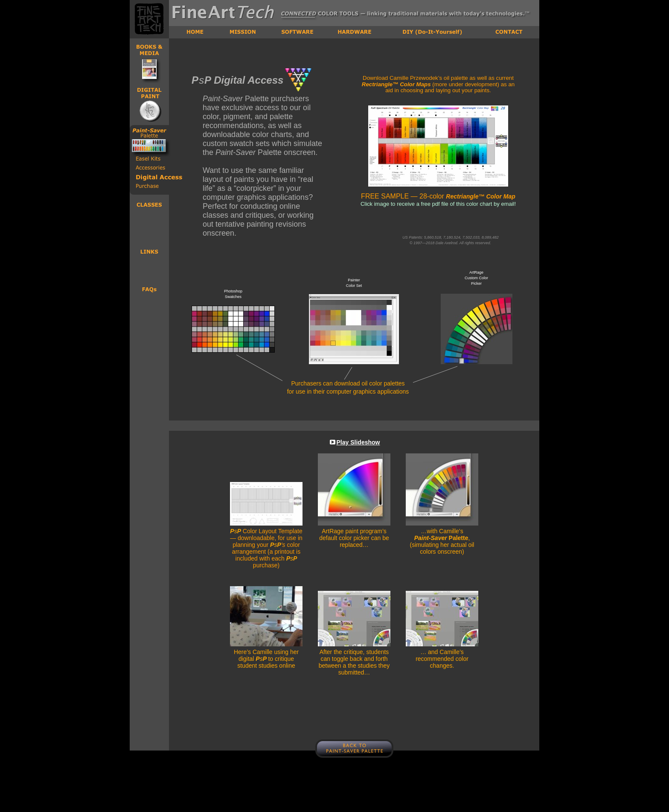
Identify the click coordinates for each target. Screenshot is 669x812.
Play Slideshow (358, 442)
